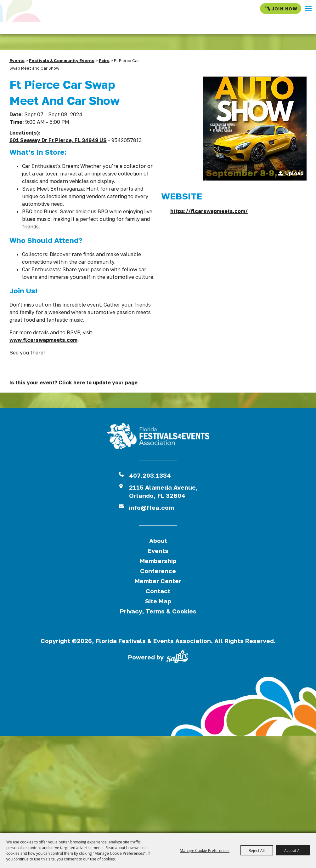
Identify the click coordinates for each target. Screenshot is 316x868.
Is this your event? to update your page (73, 382)
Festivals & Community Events (62, 60)
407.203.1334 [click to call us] (150, 475)
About (158, 540)
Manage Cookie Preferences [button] (205, 850)
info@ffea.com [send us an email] (152, 507)
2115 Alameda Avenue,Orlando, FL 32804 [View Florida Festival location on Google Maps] (164, 491)
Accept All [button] (293, 850)
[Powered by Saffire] (177, 658)
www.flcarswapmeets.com (43, 340)
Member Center (158, 581)
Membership (158, 561)
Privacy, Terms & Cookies (158, 611)
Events (17, 60)
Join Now (281, 9)
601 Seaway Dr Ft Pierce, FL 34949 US (58, 140)
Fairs (104, 60)
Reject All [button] (257, 850)
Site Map (158, 601)
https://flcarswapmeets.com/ (209, 211)
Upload (294, 173)
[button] (308, 9)
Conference (158, 571)
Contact (158, 591)
